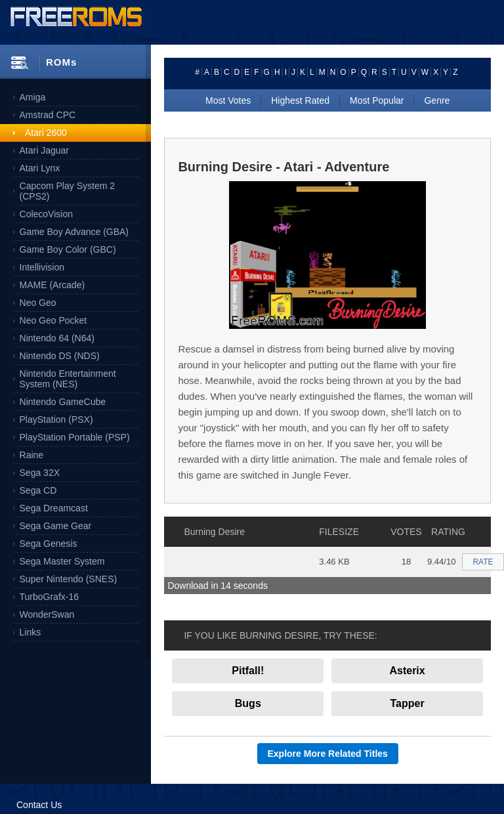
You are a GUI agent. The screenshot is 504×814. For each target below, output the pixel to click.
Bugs (248, 703)
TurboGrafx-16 (50, 597)
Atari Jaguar (44, 150)
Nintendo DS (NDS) (60, 356)
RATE (483, 562)
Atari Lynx (40, 168)
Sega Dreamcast (54, 508)
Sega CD (38, 490)
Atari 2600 (46, 133)
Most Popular (377, 100)
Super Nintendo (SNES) (69, 579)
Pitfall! (248, 671)
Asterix (407, 671)
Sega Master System (62, 561)
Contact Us (39, 805)
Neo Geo (38, 303)
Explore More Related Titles (328, 754)
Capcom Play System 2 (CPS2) (68, 191)
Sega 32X (40, 473)
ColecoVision (46, 214)
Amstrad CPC (48, 115)
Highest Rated (300, 100)
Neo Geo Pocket (53, 320)
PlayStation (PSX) (56, 419)
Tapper (408, 703)
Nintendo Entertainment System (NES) (68, 379)
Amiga (33, 97)
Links (31, 632)
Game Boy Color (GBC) (68, 249)
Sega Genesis (49, 544)
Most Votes (228, 100)
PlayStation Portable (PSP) (75, 437)
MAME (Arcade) (52, 285)
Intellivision (42, 267)
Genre (437, 100)
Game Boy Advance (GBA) (74, 232)
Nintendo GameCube (63, 402)
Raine (32, 455)
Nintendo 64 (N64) (57, 338)
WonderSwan (47, 614)
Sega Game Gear (56, 526)
